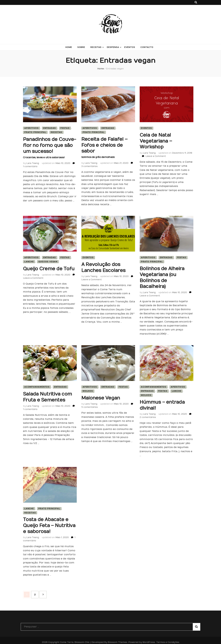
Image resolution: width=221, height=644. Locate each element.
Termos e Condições (168, 639)
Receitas (96, 47)
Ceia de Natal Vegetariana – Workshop (156, 141)
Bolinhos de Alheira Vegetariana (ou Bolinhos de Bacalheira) (162, 276)
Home (69, 47)
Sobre (81, 47)
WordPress (149, 639)
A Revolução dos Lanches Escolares (103, 266)
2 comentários (148, 414)
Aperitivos (32, 128)
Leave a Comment (156, 155)
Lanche (29, 261)
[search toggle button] (196, 2)
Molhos (88, 389)
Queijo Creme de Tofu (49, 268)
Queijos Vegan (48, 261)
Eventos (130, 47)
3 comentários (89, 165)
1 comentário (30, 165)
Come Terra (67, 639)
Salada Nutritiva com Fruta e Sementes (47, 394)
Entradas (50, 128)
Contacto (147, 47)
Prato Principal (35, 132)
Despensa (113, 47)
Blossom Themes (117, 639)
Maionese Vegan (101, 396)
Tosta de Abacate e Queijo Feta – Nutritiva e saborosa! (49, 523)
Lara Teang (33, 162)
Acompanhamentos (37, 385)
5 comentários (90, 405)
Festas (65, 128)
